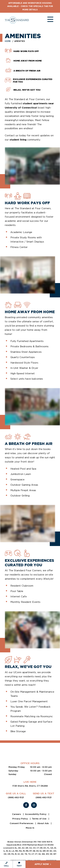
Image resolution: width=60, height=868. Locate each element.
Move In (30, 828)
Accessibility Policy (36, 814)
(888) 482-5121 (16, 797)
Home (8, 41)
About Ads (43, 823)
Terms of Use (39, 819)
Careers (17, 814)
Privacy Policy (20, 819)
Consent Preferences (22, 823)
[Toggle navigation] (47, 20)
